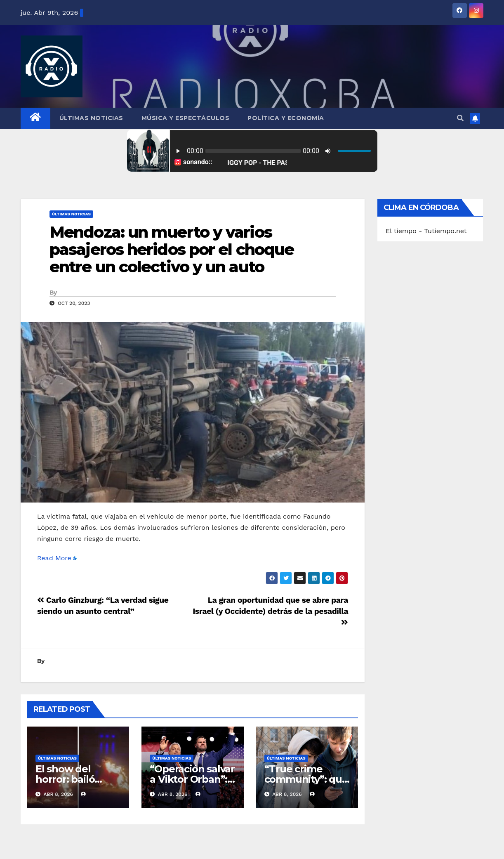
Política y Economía (286, 118)
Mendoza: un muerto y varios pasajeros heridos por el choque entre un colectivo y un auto (172, 249)
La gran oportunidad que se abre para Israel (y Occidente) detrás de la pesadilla (270, 611)
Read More (54, 558)
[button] (460, 118)
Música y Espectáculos (186, 118)
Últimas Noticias (91, 118)
